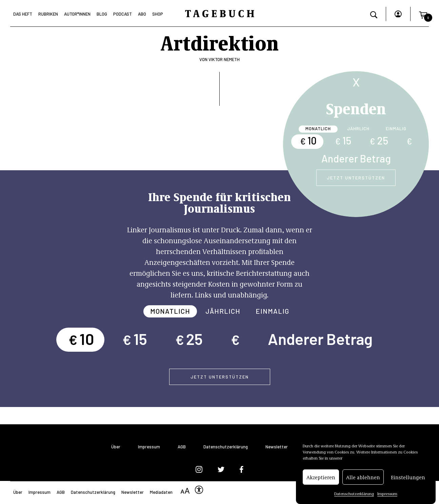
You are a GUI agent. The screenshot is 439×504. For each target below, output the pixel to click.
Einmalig (396, 129)
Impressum (387, 495)
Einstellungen (408, 479)
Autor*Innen (77, 14)
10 (308, 140)
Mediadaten (161, 492)
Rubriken (48, 14)
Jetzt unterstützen (356, 178)
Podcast (123, 14)
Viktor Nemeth (224, 59)
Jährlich (358, 129)
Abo (142, 14)
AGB (182, 447)
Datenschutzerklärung (354, 495)
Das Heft (23, 14)
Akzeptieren (321, 479)
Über (116, 447)
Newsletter (277, 447)
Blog (102, 14)
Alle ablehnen (363, 479)
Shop (158, 14)
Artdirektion (219, 42)
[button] (423, 14)
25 (379, 140)
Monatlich (318, 129)
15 (343, 140)
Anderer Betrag (356, 158)
